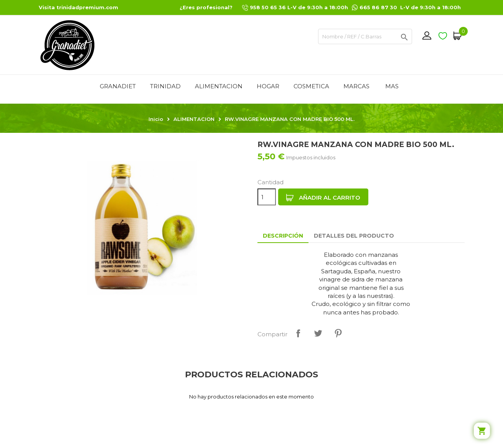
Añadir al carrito (323, 198)
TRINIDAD (165, 86)
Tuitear (318, 333)
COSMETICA (311, 86)
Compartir (298, 333)
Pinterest (338, 333)
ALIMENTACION (219, 86)
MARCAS (356, 86)
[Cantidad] (267, 197)
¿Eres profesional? (206, 7)
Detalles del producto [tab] (354, 236)
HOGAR (268, 86)
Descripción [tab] (283, 236)
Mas (392, 86)
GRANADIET (118, 86)
